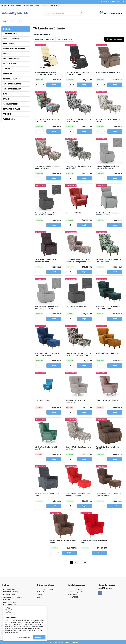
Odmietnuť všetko (23, 637)
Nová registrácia (119, 2)
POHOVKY (7, 54)
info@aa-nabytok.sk (75, 589)
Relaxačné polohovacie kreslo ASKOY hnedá (107, 448)
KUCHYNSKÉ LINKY (10, 34)
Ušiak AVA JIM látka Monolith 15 (108, 400)
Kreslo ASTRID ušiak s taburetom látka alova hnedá (109, 495)
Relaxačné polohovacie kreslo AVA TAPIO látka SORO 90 (107, 167)
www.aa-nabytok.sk (75, 592)
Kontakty (40, 594)
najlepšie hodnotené (64, 39)
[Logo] (15, 13)
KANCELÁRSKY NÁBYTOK (12, 84)
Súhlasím (39, 637)
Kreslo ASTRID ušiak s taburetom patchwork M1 (48, 120)
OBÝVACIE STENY (9, 44)
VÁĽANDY (7, 69)
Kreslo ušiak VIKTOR (73, 213)
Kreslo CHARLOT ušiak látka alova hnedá (63, 542)
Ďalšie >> (84, 563)
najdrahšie (50, 39)
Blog (58, 5)
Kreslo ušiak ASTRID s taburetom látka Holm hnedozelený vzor (78, 354)
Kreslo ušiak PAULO (42, 400)
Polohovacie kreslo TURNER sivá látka (47, 495)
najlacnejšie (39, 39)
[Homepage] (2, 6)
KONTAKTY (46, 5)
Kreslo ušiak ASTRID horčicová (108, 353)
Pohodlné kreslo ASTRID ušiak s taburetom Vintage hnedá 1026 (78, 261)
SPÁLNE (6, 99)
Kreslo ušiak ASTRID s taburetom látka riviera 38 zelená (109, 308)
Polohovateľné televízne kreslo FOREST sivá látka (108, 214)
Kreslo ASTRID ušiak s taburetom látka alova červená (78, 495)
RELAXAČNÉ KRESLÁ (10, 64)
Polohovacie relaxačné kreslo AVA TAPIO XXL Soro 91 (79, 308)
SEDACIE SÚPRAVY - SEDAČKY (14, 49)
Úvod (4, 21)
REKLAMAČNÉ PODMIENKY (31, 5)
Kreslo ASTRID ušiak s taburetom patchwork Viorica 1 (48, 167)
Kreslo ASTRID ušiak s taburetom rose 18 (109, 120)
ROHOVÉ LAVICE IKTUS (11, 39)
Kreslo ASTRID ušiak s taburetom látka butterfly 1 (78, 120)
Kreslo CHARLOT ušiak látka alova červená (94, 542)
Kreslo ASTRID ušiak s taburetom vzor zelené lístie (109, 261)
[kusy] (40, 85)
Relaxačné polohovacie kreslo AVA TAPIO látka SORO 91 (47, 214)
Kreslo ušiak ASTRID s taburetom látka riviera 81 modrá (48, 354)
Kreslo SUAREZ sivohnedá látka (108, 72)
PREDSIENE (7, 114)
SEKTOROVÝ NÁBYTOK (11, 79)
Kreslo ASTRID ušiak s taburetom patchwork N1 (78, 167)
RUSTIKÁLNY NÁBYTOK (11, 119)
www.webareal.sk (71, 642)
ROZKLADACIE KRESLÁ (11, 59)
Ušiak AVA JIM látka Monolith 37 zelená (47, 448)
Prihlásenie (106, 2)
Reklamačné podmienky (46, 592)
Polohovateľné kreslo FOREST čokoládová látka (46, 261)
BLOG (53, 5)
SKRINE (6, 94)
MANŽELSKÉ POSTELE (11, 104)
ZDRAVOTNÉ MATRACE (11, 109)
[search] (81, 14)
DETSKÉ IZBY (8, 74)
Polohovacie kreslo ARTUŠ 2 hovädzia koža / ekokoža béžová (48, 73)
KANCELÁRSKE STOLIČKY (12, 89)
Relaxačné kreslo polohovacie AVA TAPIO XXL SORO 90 (47, 308)
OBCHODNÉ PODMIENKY (13, 5)
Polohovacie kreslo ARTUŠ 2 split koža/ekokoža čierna (78, 73)
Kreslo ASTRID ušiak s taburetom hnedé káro (78, 448)
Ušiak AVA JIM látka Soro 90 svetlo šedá (76, 401)
